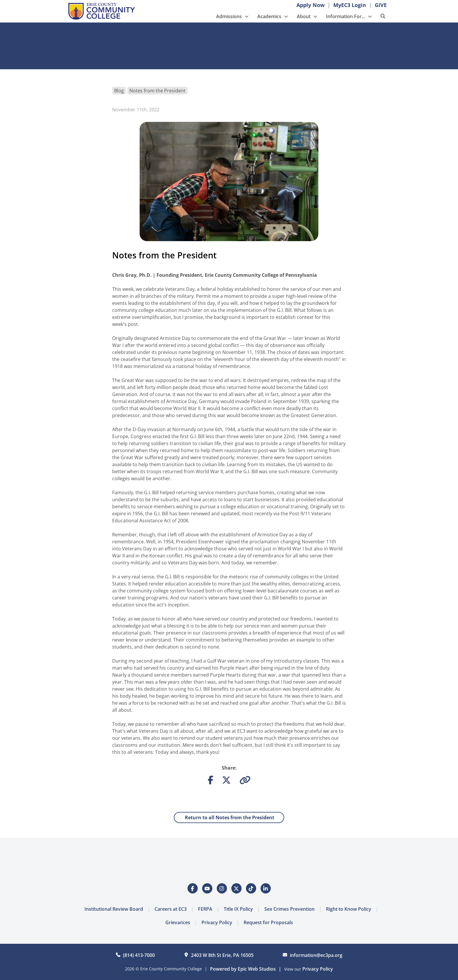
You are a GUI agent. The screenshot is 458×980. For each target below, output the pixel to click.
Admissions (229, 16)
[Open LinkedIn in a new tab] (266, 888)
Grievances (178, 922)
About (304, 16)
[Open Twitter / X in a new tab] (236, 888)
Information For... (346, 16)
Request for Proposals (268, 922)
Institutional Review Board (114, 909)
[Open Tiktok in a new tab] (251, 888)
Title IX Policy (238, 909)
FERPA (205, 909)
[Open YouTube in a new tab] (207, 888)
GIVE (381, 5)
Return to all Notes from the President (229, 817)
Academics (269, 16)
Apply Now (310, 5)
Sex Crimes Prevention (289, 909)
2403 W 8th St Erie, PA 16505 (222, 955)
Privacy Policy (217, 922)
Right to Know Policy (349, 909)
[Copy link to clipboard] (245, 782)
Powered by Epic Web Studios (243, 969)
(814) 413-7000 (139, 955)
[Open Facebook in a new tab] (193, 888)
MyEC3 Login (350, 5)
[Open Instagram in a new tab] (222, 888)
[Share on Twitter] (226, 782)
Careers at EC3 (171, 909)
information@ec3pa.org (316, 955)
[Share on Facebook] (210, 782)
